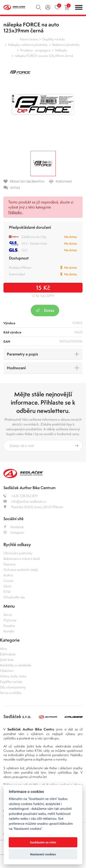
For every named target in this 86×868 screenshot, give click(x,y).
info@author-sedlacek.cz (25, 501)
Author (8, 575)
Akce (4, 649)
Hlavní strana (29, 39)
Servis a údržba (11, 693)
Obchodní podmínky (18, 553)
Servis (8, 615)
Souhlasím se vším (43, 842)
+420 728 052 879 (20, 496)
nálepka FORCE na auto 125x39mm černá (44, 56)
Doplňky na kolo (54, 39)
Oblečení (7, 671)
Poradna (9, 626)
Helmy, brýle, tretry (13, 676)
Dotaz (45, 310)
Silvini (7, 586)
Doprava (9, 564)
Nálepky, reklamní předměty (28, 45)
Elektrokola (8, 654)
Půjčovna (10, 620)
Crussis (8, 581)
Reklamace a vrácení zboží (22, 559)
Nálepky (61, 50)
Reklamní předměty (66, 45)
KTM (7, 592)
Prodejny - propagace (35, 50)
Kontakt (9, 631)
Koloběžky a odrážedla (16, 665)
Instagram (14, 532)
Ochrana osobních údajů (21, 570)
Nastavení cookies (43, 854)
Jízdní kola (7, 660)
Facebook (14, 527)
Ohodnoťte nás (14, 597)
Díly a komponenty (13, 687)
